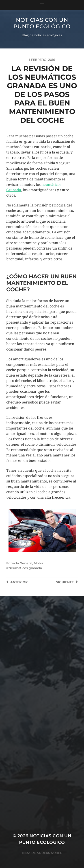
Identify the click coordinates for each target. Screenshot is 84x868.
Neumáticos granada (25, 568)
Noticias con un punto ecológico (42, 23)
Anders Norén (50, 853)
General (26, 563)
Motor (39, 563)
